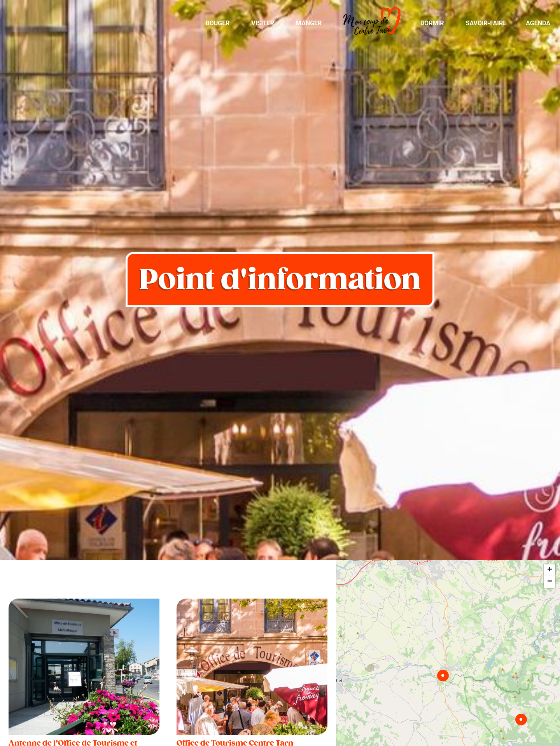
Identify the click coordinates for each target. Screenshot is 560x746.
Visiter (263, 23)
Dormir (432, 23)
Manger (309, 23)
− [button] (550, 582)
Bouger (217, 23)
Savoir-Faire (486, 23)
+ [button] (550, 570)
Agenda (538, 23)
